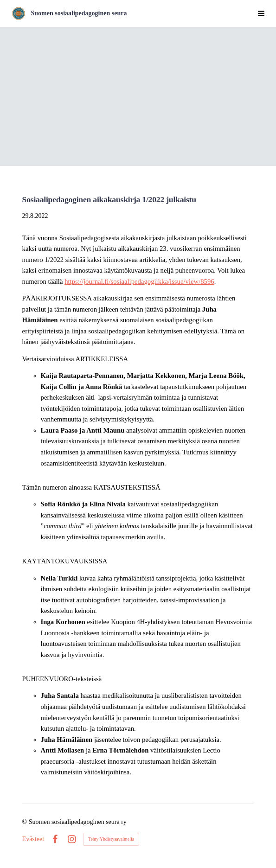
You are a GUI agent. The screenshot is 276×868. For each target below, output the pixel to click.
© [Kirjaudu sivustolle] (26, 822)
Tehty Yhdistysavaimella (111, 839)
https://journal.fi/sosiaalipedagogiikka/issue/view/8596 (139, 281)
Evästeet (33, 839)
